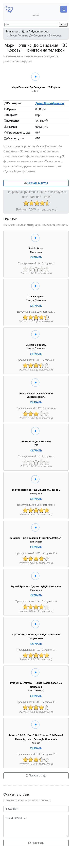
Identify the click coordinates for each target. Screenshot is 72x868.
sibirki (36, 15)
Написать (36, 843)
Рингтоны (12, 32)
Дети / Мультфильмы (35, 32)
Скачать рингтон (36, 183)
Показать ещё (36, 776)
